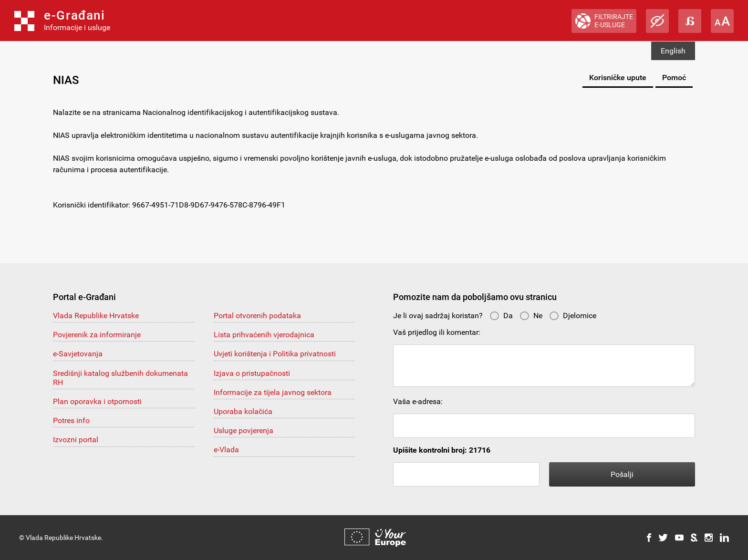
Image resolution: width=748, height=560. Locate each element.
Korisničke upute (618, 78)
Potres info (71, 420)
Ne (531, 316)
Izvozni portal (76, 440)
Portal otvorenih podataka (257, 316)
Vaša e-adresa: (418, 401)
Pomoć (674, 78)
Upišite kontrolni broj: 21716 (442, 450)
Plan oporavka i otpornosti (97, 401)
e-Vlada (226, 450)
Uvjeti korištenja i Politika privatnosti (275, 354)
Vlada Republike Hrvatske (96, 316)
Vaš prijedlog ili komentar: (437, 332)
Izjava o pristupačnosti (252, 373)
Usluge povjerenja (244, 430)
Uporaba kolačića (243, 411)
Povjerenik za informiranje (97, 335)
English (673, 51)
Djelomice (573, 316)
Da (501, 316)
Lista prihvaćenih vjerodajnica (264, 335)
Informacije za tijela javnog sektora (273, 392)
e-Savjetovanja (78, 354)
